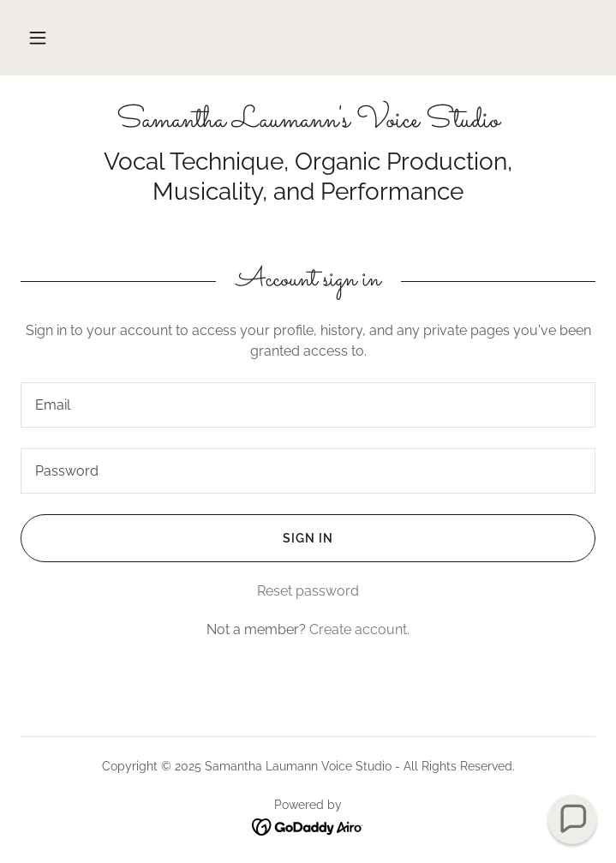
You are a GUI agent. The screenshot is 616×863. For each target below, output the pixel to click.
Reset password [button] (308, 591)
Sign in (177, 538)
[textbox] (308, 405)
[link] (308, 121)
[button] (38, 38)
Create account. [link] (359, 629)
